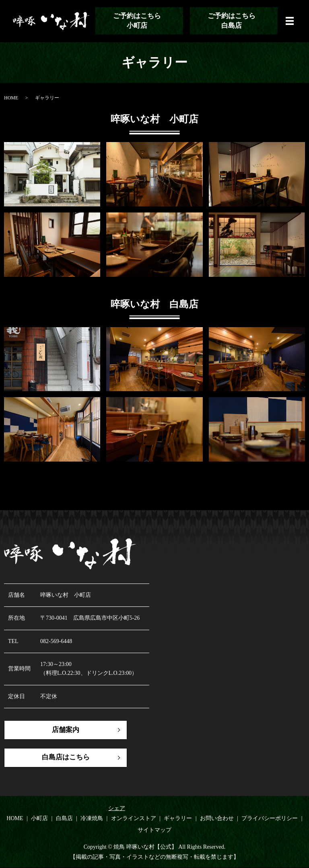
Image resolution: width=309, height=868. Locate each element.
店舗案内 (60, 730)
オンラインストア (134, 819)
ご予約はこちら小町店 (136, 21)
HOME (11, 98)
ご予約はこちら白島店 (231, 21)
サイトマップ (154, 831)
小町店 (39, 819)
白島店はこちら (60, 758)
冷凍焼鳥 (92, 819)
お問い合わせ (217, 819)
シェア (117, 809)
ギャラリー (178, 819)
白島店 (64, 819)
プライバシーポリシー (270, 819)
